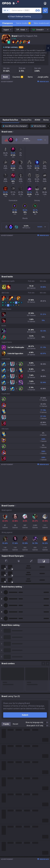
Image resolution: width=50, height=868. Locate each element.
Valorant (5, 769)
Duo (3, 821)
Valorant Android (9, 856)
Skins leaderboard (42, 23)
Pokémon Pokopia (9, 798)
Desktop (5, 814)
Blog (3, 750)
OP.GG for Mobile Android (12, 843)
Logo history (7, 753)
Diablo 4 (5, 811)
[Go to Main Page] (7, 3)
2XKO (4, 779)
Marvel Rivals (7, 782)
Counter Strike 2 (8, 789)
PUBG (4, 776)
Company (6, 746)
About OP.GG (7, 743)
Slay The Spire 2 (8, 801)
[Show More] (15, 3)
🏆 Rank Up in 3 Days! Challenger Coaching (26, 17)
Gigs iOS (5, 866)
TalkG (4, 824)
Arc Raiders (6, 792)
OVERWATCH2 (8, 773)
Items (30, 77)
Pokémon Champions (11, 808)
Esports (5, 827)
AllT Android (7, 850)
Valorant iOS (7, 859)
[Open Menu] (45, 3)
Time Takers (7, 805)
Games (5, 817)
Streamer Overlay (9, 833)
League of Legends (10, 763)
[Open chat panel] (48, 48)
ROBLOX (5, 795)
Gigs (3, 830)
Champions (7, 23)
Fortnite (5, 785)
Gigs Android (7, 863)
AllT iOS (5, 853)
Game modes (23, 23)
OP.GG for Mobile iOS (10, 847)
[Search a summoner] (37, 10)
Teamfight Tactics (9, 766)
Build (5, 77)
